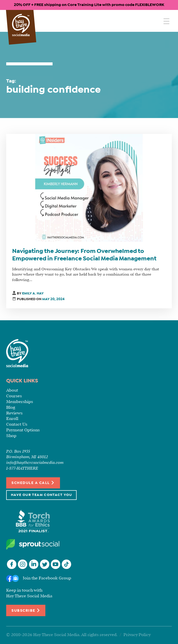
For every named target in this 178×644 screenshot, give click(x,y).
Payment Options (23, 430)
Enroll (12, 419)
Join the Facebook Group (47, 578)
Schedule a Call (33, 483)
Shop (11, 436)
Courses (14, 396)
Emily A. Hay (33, 294)
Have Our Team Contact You (41, 495)
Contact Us (17, 424)
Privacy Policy (137, 635)
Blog (11, 408)
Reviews (14, 413)
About (12, 390)
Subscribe (26, 610)
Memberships (20, 402)
